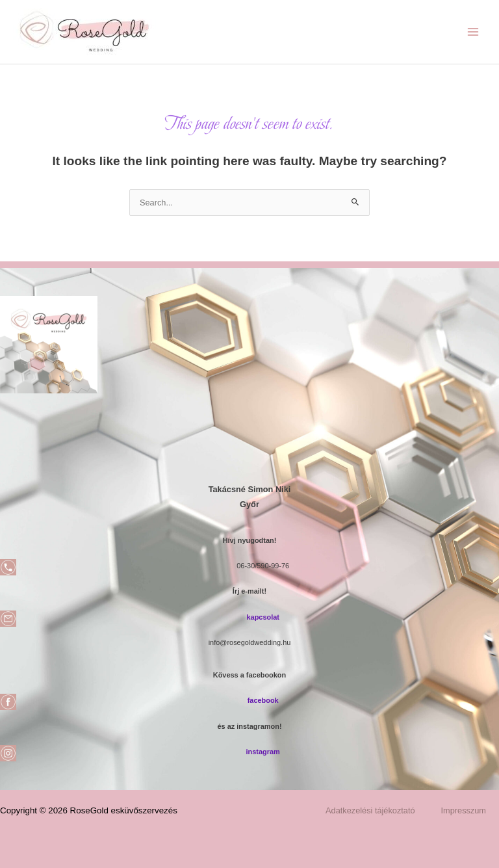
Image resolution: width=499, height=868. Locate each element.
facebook (263, 700)
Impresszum (464, 810)
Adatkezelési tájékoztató (370, 810)
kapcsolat (262, 617)
